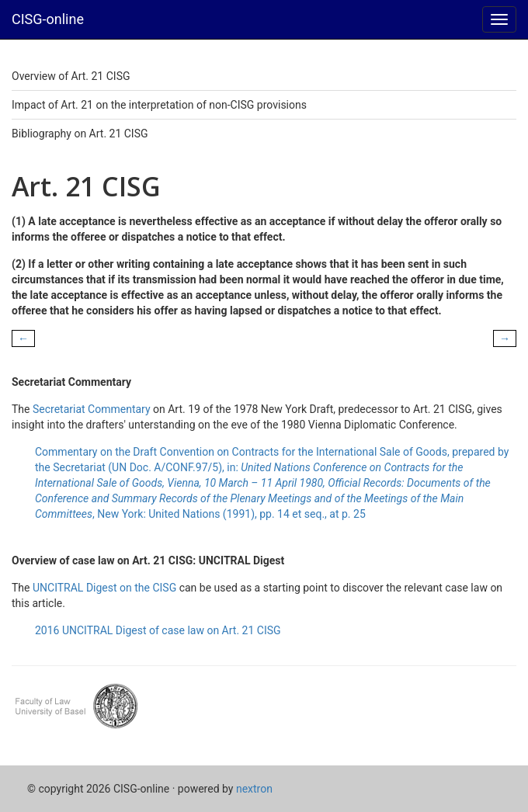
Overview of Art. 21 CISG (71, 76)
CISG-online (48, 19)
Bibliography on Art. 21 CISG (80, 134)
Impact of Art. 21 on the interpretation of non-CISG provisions (159, 105)
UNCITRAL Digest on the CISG (104, 588)
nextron (254, 789)
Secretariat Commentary (92, 409)
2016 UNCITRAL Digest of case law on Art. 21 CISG (158, 630)
